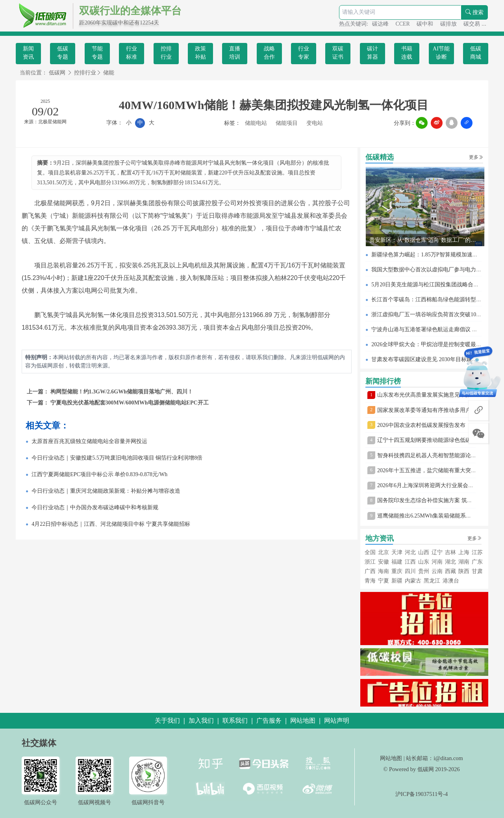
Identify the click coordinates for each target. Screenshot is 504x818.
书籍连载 (407, 53)
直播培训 (235, 53)
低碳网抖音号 (148, 802)
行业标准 (132, 53)
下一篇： (39, 403)
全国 (370, 552)
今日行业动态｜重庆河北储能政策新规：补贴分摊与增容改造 (106, 491)
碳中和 (426, 24)
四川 (410, 571)
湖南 (464, 562)
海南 (384, 571)
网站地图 (391, 758)
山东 (424, 562)
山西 (424, 552)
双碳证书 (338, 53)
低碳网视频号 (94, 802)
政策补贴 (200, 53)
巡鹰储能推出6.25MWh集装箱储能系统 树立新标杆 (439, 516)
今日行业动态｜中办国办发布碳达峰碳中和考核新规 (95, 507)
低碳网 (57, 73)
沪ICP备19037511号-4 (422, 794)
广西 (370, 571)
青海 (370, 581)
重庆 (397, 571)
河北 (410, 552)
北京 (384, 552)
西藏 (450, 571)
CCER (403, 24)
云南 (437, 571)
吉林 (450, 552)
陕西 (464, 571)
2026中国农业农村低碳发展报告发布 (421, 425)
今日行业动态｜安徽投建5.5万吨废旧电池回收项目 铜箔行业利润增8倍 (117, 458)
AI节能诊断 (441, 53)
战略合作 (269, 53)
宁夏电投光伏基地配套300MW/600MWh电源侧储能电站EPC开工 (130, 403)
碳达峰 (381, 24)
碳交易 (472, 24)
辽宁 (437, 552)
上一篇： (39, 392)
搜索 (474, 12)
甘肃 (477, 571)
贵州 (424, 571)
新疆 (397, 581)
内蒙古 (413, 581)
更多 (476, 157)
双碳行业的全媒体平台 (130, 11)
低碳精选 (380, 157)
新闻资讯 (28, 53)
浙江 (370, 562)
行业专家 (304, 53)
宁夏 (384, 581)
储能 (109, 73)
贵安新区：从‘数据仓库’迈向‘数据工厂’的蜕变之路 (431, 240)
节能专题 (97, 53)
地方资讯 (380, 538)
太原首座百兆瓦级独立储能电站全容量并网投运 (89, 441)
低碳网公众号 (41, 802)
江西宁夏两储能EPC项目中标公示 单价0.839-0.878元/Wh (99, 474)
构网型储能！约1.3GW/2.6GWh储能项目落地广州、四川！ (122, 392)
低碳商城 (476, 53)
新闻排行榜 (383, 381)
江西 (410, 562)
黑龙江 (432, 581)
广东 (477, 562)
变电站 (315, 123)
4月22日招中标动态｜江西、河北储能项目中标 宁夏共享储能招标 (111, 524)
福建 (397, 562)
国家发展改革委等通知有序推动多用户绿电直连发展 (441, 410)
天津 (397, 552)
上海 (464, 552)
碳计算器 (372, 53)
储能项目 (287, 123)
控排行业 (166, 53)
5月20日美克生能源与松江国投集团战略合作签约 (431, 285)
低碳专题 (63, 53)
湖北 (450, 562)
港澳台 (451, 581)
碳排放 (449, 24)
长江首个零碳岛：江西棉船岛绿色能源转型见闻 (429, 300)
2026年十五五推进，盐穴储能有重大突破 (427, 470)
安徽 (384, 562)
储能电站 (256, 123)
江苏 (477, 552)
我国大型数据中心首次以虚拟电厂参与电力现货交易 (435, 270)
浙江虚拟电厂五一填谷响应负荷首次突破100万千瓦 (433, 314)
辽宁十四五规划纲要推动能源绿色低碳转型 (430, 440)
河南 (437, 562)
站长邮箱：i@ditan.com (434, 758)
